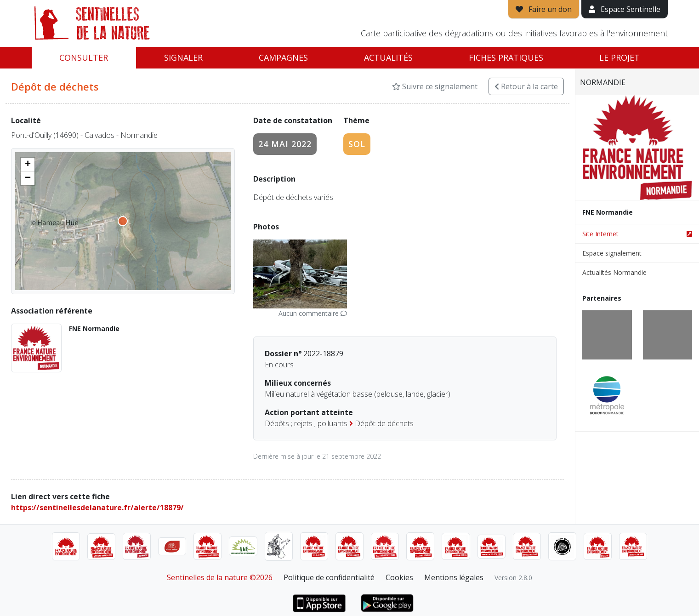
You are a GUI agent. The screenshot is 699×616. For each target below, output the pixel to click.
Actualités (388, 57)
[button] (28, 165)
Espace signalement (612, 253)
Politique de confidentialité (329, 577)
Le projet (619, 57)
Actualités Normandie (614, 272)
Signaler (183, 57)
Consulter (84, 57)
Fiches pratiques (506, 57)
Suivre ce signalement (435, 86)
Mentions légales (454, 577)
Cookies (399, 577)
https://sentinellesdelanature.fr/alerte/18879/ (97, 508)
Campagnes (283, 57)
